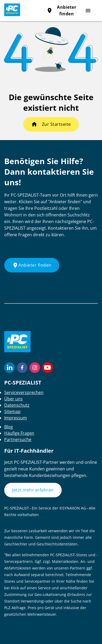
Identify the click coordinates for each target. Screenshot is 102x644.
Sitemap (12, 411)
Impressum (16, 418)
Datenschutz (17, 405)
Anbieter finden (32, 265)
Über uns (13, 399)
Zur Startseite (56, 124)
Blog (9, 427)
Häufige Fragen (19, 433)
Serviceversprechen (24, 392)
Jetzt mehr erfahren (33, 490)
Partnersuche (18, 439)
